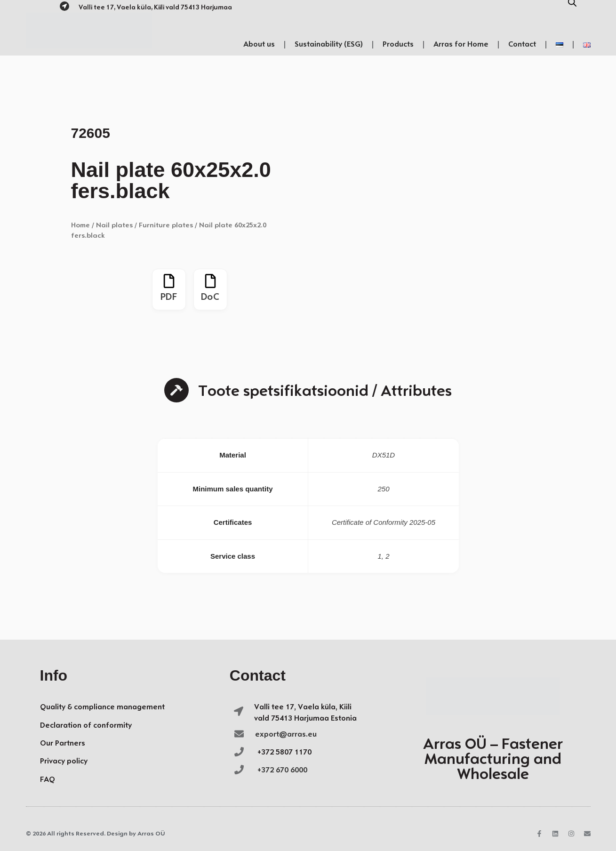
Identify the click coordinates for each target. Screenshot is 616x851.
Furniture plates (166, 225)
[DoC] (210, 281)
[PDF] (169, 281)
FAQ (48, 780)
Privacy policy (64, 761)
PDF (168, 297)
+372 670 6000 (282, 770)
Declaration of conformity (86, 726)
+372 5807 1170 (284, 752)
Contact (522, 44)
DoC (210, 297)
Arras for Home (461, 44)
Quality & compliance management (102, 707)
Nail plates (114, 225)
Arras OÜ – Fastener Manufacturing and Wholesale (493, 760)
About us (259, 44)
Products (398, 44)
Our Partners (63, 743)
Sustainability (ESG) (329, 44)
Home (80, 225)
